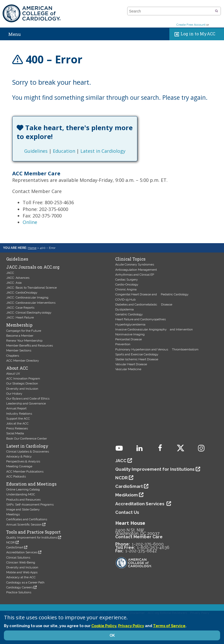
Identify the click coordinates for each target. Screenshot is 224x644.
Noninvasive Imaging (130, 334)
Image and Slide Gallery (23, 509)
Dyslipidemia (124, 309)
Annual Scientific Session (24, 525)
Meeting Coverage (19, 466)
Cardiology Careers (20, 587)
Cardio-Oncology (127, 284)
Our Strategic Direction (22, 383)
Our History (14, 394)
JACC (10, 273)
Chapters (13, 356)
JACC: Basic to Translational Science (31, 288)
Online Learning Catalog (23, 489)
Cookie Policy (104, 626)
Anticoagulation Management (136, 270)
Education (64, 151)
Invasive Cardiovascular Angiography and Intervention (154, 329)
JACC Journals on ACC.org (33, 267)
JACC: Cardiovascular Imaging (27, 297)
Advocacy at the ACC (21, 577)
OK (112, 635)
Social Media (15, 433)
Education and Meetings (31, 484)
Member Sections (19, 350)
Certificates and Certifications (27, 519)
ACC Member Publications (25, 472)
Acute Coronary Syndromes (135, 264)
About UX (13, 374)
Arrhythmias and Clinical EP (135, 275)
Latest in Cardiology (103, 151)
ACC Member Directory (23, 361)
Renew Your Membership (24, 341)
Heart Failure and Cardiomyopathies (140, 319)
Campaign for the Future (24, 331)
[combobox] (171, 11)
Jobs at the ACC (17, 423)
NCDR (11, 542)
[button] (216, 11)
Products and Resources (23, 500)
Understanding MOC (21, 494)
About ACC (17, 368)
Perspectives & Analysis (23, 461)
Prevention (123, 344)
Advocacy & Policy (19, 456)
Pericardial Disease (129, 339)
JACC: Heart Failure (20, 317)
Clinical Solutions (18, 557)
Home (32, 248)
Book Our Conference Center (27, 439)
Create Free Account (191, 25)
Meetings (13, 514)
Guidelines (36, 151)
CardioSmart (15, 547)
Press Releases (17, 428)
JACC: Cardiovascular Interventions (31, 303)
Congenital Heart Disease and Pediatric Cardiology (152, 294)
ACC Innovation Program (23, 379)
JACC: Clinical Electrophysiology (29, 313)
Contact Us (127, 512)
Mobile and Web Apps (22, 572)
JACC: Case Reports (20, 308)
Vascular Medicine (128, 369)
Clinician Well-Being (21, 562)
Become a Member (20, 336)
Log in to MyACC (194, 34)
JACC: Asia (14, 283)
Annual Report (16, 408)
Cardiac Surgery (127, 280)
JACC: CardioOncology (22, 293)
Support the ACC (18, 419)
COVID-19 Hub (125, 300)
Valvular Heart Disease (131, 364)
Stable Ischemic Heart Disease (137, 359)
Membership (19, 325)
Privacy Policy (131, 626)
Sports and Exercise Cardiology (137, 354)
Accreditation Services (22, 552)
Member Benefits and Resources (30, 346)
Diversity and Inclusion (22, 389)
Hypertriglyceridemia (130, 324)
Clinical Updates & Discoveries (28, 452)
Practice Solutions (19, 592)
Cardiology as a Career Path (25, 582)
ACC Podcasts (16, 476)
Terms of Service (169, 626)
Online (30, 222)
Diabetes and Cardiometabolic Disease (144, 304)
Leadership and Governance (26, 403)
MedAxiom (127, 495)
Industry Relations (19, 414)
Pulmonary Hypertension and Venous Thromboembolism (157, 349)
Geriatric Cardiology (129, 314)
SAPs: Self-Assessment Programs (30, 504)
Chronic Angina (126, 289)
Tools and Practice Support (33, 532)
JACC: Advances (18, 278)
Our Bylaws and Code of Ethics (28, 399)
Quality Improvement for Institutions (32, 537)
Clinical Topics (130, 259)
